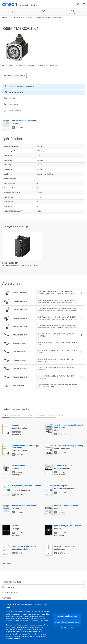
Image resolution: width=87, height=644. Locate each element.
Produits (5, 18)
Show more (7, 564)
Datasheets (40, 416)
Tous (6, 416)
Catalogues (27, 416)
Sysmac (15, 526)
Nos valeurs (8, 587)
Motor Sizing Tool (61, 486)
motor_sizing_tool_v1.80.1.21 (65, 546)
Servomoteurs (28, 18)
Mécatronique (16, 18)
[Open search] (78, 4)
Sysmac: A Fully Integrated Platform (68, 526)
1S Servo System (18, 465)
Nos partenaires (10, 592)
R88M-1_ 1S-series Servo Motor (24, 121)
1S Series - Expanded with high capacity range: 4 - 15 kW (69, 426)
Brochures (15, 416)
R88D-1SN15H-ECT (10, 263)
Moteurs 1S (57, 18)
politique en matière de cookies (20, 629)
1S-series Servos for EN (63, 465)
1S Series (15, 425)
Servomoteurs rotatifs (43, 18)
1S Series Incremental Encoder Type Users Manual (25, 447)
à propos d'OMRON (12, 582)
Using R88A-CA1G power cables (24, 546)
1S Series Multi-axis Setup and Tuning (69, 446)
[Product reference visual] (7, 293)
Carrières (7, 598)
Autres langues (17, 435)
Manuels (51, 416)
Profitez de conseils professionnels (19, 86)
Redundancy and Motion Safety (66, 505)
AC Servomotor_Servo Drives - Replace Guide (26, 487)
